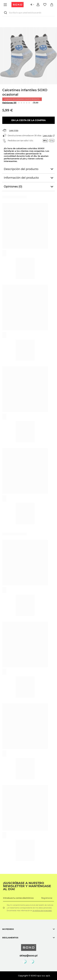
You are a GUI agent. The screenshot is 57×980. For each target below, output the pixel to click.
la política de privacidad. (42, 911)
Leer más (14, 130)
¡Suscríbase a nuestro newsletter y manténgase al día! (27, 886)
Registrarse (47, 898)
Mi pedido (8, 929)
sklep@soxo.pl (29, 956)
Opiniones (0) (9, 103)
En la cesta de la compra (28, 120)
